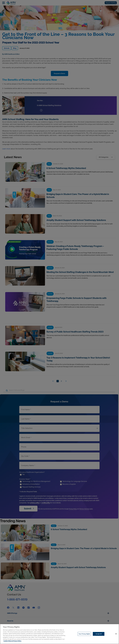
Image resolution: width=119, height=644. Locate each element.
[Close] (116, 634)
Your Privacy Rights (84, 634)
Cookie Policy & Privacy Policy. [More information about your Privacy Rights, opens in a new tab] (12, 641)
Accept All (99, 634)
